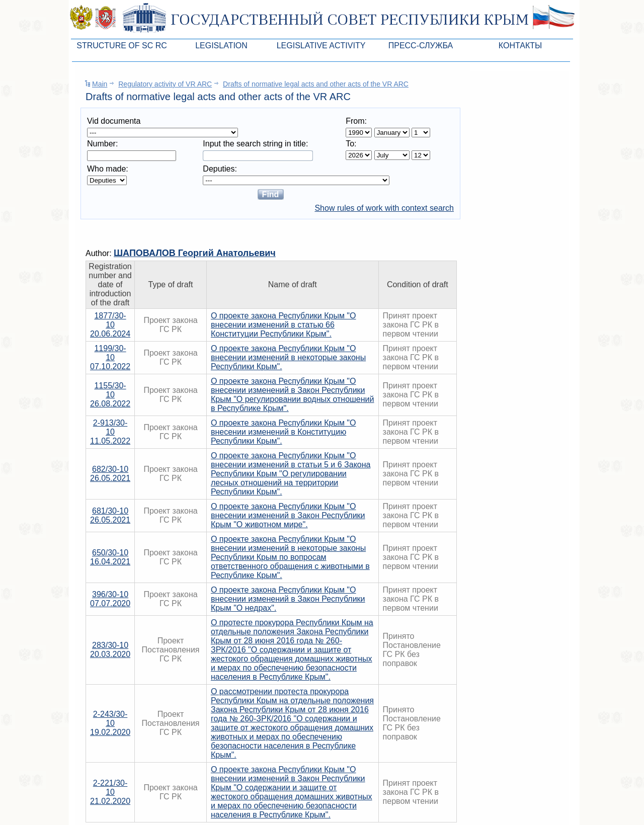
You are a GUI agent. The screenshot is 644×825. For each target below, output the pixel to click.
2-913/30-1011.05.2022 (110, 432)
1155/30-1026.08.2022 (110, 395)
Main (100, 84)
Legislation (221, 46)
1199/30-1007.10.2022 (110, 357)
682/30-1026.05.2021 (110, 474)
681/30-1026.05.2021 (110, 515)
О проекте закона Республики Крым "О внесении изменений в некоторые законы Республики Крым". (288, 357)
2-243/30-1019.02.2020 (110, 723)
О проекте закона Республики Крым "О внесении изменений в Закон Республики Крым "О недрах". (288, 599)
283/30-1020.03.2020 (110, 650)
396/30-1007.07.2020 (110, 599)
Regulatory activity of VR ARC (165, 84)
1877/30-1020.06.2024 (110, 325)
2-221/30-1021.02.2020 (110, 792)
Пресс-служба (421, 46)
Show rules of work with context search (384, 208)
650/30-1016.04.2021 (110, 557)
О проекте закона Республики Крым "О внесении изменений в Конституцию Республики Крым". (284, 432)
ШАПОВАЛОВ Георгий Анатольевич (195, 253)
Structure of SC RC (122, 46)
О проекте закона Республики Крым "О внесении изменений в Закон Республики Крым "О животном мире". (288, 515)
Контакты (520, 46)
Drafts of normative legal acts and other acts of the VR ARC (316, 84)
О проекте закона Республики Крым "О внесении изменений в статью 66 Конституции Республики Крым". (284, 325)
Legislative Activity (321, 46)
